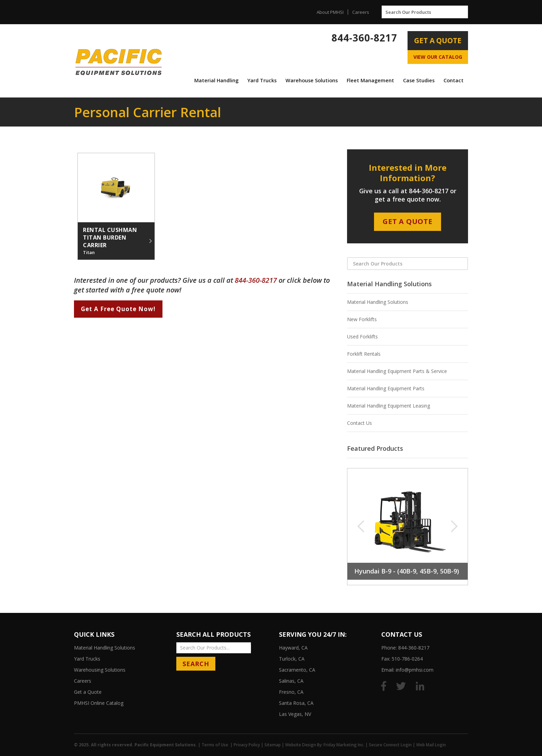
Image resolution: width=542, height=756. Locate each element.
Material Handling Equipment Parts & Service (397, 371)
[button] (216, 81)
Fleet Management (370, 80)
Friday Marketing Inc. (344, 745)
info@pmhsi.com (415, 670)
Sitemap (273, 745)
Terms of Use (215, 745)
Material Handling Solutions (378, 302)
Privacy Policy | (249, 745)
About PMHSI (330, 12)
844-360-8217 (364, 38)
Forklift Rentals (364, 354)
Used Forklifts (362, 337)
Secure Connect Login (390, 745)
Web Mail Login (431, 745)
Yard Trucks (262, 80)
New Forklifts (362, 319)
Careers (361, 12)
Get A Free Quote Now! (118, 309)
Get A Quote (438, 40)
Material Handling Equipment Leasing (389, 406)
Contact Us (359, 423)
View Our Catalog (438, 57)
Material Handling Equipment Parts (386, 388)
